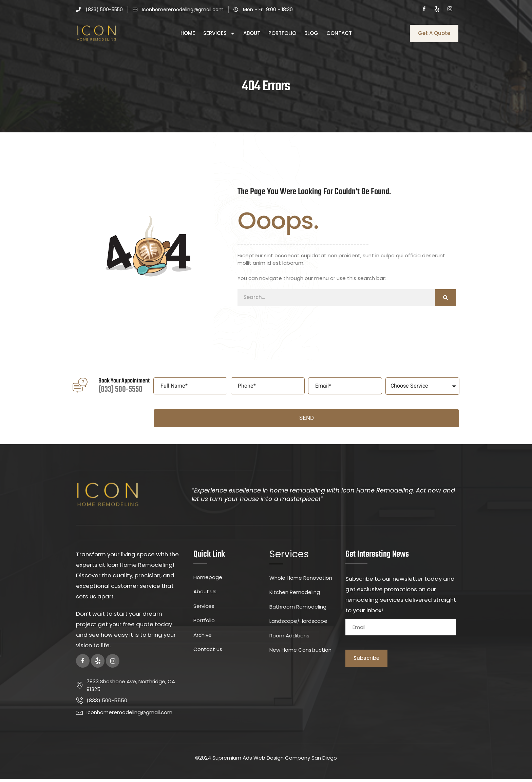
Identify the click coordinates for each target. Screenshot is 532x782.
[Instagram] (450, 10)
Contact (339, 33)
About (252, 33)
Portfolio (282, 33)
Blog (311, 33)
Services (219, 33)
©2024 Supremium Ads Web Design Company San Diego (266, 761)
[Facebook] (424, 10)
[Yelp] (437, 10)
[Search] (445, 301)
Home (188, 33)
